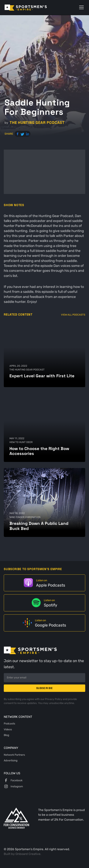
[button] (81, 7)
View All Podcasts (73, 315)
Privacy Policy (54, 699)
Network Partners (14, 755)
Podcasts (9, 723)
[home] (31, 8)
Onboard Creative (28, 854)
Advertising (11, 760)
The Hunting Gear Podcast (37, 123)
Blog (6, 735)
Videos (8, 729)
